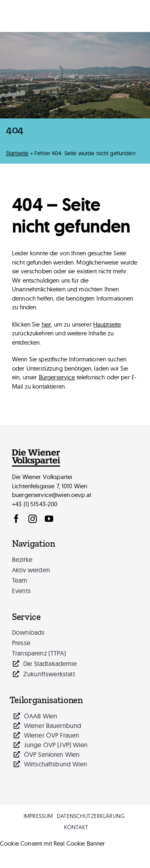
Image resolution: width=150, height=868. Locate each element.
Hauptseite (107, 324)
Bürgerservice (57, 377)
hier (46, 324)
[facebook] (16, 519)
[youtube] (49, 519)
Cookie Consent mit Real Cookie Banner (53, 843)
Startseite (17, 153)
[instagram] (33, 519)
